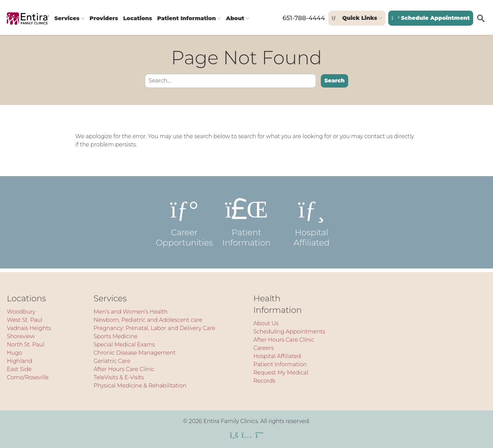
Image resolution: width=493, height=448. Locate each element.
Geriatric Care (112, 361)
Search (334, 85)
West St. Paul (24, 320)
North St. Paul (26, 345)
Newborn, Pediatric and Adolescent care (148, 320)
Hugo (15, 353)
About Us (266, 323)
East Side (19, 369)
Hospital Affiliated (312, 226)
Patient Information (198, 21)
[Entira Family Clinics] (28, 21)
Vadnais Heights (29, 328)
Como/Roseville (28, 377)
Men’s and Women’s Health (130, 312)
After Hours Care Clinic (124, 369)
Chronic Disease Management (135, 353)
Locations (146, 21)
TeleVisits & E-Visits (119, 377)
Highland (20, 361)
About (249, 21)
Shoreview (21, 336)
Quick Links (353, 21)
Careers (264, 348)
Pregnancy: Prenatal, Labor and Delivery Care (154, 328)
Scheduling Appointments (289, 332)
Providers (109, 21)
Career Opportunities (181, 226)
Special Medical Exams (124, 345)
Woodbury (21, 312)
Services (68, 21)
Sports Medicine (115, 336)
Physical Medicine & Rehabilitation (140, 386)
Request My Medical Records (281, 377)
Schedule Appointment (430, 21)
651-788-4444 (302, 21)
